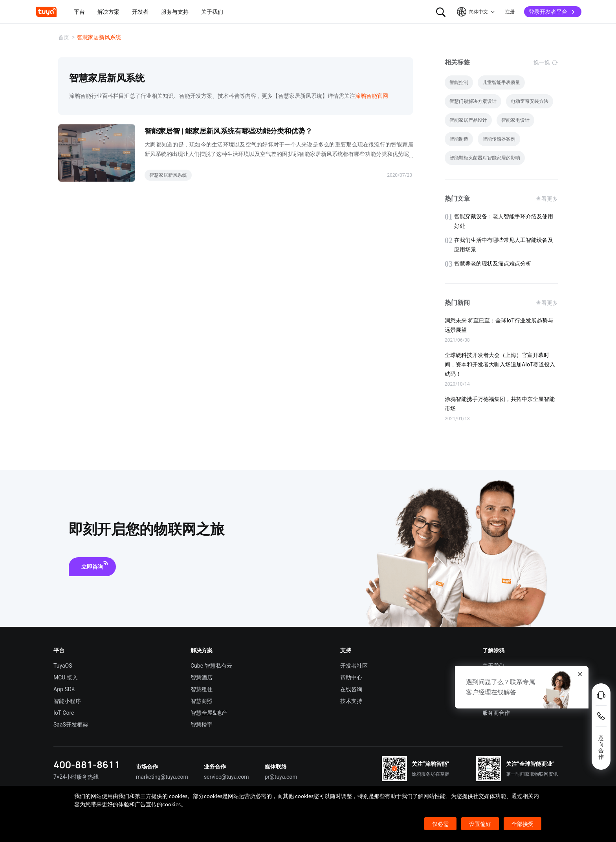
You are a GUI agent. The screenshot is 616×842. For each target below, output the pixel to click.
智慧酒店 (202, 677)
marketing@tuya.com (162, 777)
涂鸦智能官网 (372, 96)
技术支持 (351, 701)
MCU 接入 (66, 677)
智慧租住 (202, 689)
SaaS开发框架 (71, 725)
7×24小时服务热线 (76, 777)
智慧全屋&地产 (209, 713)
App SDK (64, 689)
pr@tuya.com (281, 777)
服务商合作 (496, 713)
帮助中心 (351, 677)
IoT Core (64, 713)
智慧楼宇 (202, 725)
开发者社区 (354, 666)
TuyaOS (63, 666)
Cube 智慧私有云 (211, 666)
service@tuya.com (226, 777)
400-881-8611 (87, 764)
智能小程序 (67, 701)
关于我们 (493, 666)
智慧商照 (202, 701)
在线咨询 (351, 689)
